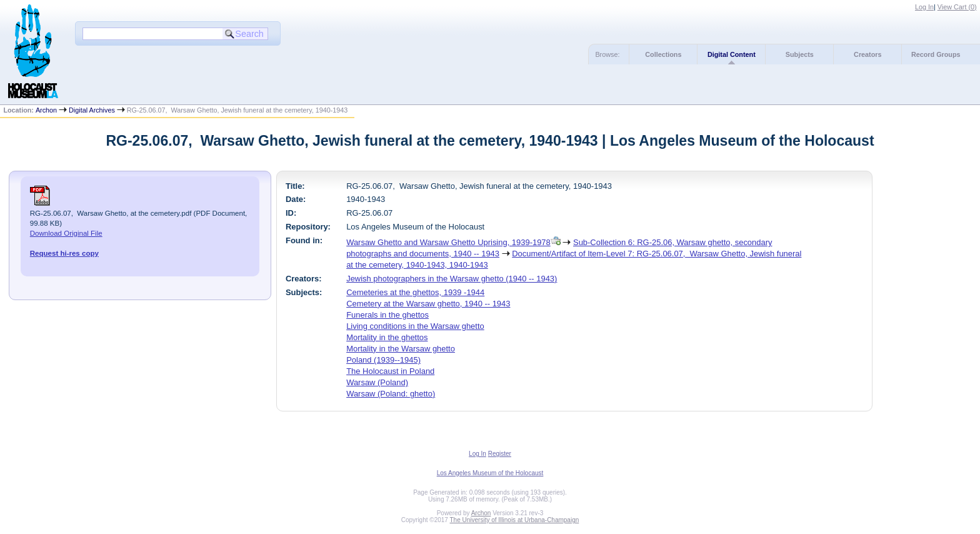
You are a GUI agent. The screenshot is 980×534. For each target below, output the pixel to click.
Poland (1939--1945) (383, 360)
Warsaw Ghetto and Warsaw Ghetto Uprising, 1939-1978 (448, 242)
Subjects (800, 54)
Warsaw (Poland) (377, 382)
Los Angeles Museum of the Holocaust (490, 473)
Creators (867, 54)
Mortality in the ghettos (387, 337)
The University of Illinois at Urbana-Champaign (515, 520)
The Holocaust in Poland (390, 371)
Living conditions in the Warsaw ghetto (415, 326)
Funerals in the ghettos (387, 315)
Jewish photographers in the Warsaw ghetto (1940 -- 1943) (452, 279)
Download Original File (66, 233)
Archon (46, 110)
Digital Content (732, 54)
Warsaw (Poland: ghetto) (391, 394)
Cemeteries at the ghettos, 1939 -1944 (415, 292)
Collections (663, 54)
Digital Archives (92, 110)
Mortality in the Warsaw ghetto (401, 349)
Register (500, 454)
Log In (924, 7)
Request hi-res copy (64, 253)
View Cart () (957, 7)
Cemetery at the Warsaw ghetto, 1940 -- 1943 (428, 304)
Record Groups (936, 54)
